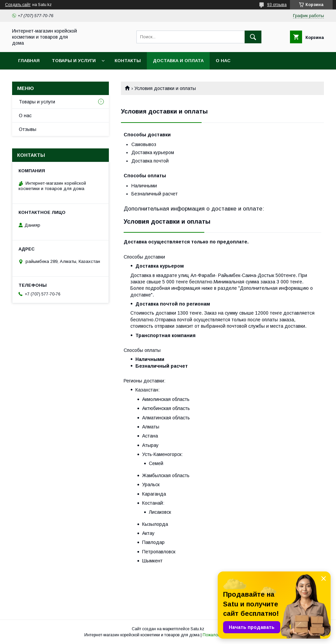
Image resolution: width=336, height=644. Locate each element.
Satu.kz (197, 629)
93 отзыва (277, 5)
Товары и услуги (74, 61)
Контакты (128, 61)
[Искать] (253, 37)
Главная (29, 61)
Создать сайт (18, 5)
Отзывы (28, 129)
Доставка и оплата (178, 61)
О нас (223, 61)
